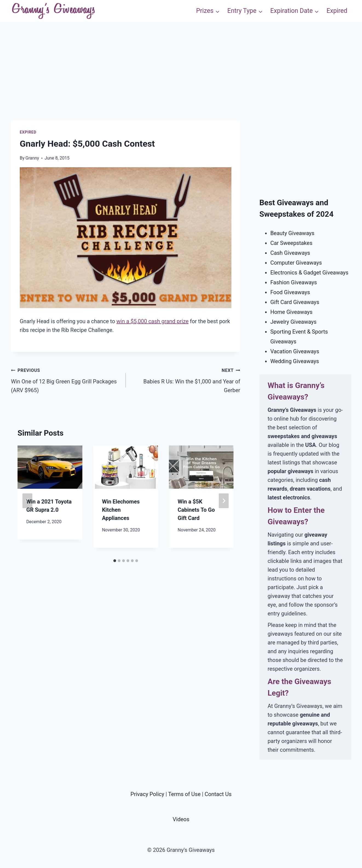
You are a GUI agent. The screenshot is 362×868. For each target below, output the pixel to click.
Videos (181, 819)
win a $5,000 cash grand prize (153, 321)
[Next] (224, 501)
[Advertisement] (181, 82)
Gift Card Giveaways (295, 302)
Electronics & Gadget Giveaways (309, 273)
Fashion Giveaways (294, 282)
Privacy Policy (147, 794)
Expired (337, 11)
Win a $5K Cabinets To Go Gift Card (196, 510)
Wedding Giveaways (295, 361)
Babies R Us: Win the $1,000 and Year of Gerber (186, 380)
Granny (32, 158)
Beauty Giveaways (292, 233)
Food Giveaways (290, 292)
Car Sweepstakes (291, 243)
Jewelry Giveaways (293, 322)
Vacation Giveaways (295, 351)
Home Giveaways (291, 312)
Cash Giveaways (290, 253)
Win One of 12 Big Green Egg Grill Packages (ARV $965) (66, 380)
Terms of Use (184, 794)
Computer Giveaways (296, 263)
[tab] (115, 561)
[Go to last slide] (27, 501)
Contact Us (218, 794)
